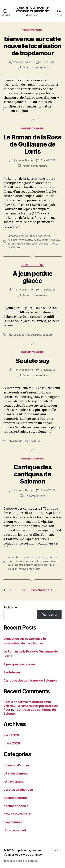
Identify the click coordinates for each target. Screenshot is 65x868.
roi (20, 569)
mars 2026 (12, 743)
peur (47, 244)
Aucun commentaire (35, 67)
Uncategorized (15, 830)
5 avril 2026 (48, 160)
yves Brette (25, 62)
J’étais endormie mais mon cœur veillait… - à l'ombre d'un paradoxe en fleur (31, 706)
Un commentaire (35, 496)
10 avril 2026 (48, 62)
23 (24, 590)
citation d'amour (16, 773)
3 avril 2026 (48, 290)
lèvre (46, 561)
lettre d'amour (14, 782)
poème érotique (44, 565)
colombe (35, 557)
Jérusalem (30, 561)
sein (38, 569)
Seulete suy (33, 361)
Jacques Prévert (24, 335)
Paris (38, 335)
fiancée (53, 557)
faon (45, 557)
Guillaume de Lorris (20, 240)
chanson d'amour (16, 765)
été (10, 335)
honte (45, 240)
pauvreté (37, 244)
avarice (23, 236)
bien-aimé (22, 557)
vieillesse (14, 247)
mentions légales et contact (21, 861)
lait (39, 561)
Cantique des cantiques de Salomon (32, 474)
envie (47, 236)
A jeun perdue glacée (33, 277)
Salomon (29, 569)
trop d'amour (32, 30)
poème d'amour (33, 128)
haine (37, 240)
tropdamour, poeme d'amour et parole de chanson (33, 11)
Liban (53, 561)
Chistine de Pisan (19, 441)
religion (13, 569)
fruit (11, 561)
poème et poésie (33, 265)
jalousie (54, 240)
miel (11, 565)
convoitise (36, 236)
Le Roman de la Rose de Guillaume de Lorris (33, 144)
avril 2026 (11, 735)
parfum (29, 565)
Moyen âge (23, 244)
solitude (48, 335)
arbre (12, 557)
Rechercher (10, 607)
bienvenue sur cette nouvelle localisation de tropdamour (33, 46)
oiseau (19, 565)
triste (54, 244)
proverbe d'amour (17, 814)
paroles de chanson (18, 790)
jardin (12, 244)
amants (13, 236)
